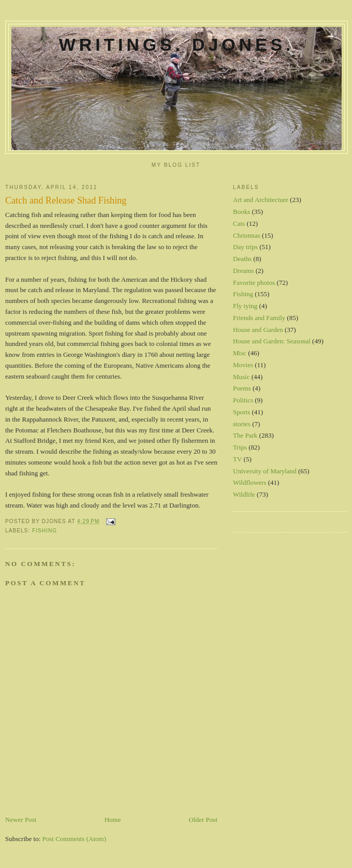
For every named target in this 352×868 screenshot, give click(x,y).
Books (241, 212)
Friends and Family (259, 318)
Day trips (245, 247)
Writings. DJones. (177, 45)
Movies (243, 365)
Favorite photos (254, 283)
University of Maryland (265, 471)
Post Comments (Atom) (75, 839)
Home (113, 820)
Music (241, 377)
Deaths (242, 259)
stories (242, 424)
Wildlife (244, 494)
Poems (242, 388)
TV (237, 459)
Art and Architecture (261, 200)
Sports (241, 412)
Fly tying (245, 306)
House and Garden (258, 330)
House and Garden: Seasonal (272, 341)
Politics (243, 400)
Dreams (243, 271)
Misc (240, 353)
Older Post (203, 820)
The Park (245, 435)
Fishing (45, 531)
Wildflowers (250, 482)
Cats (239, 223)
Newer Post (21, 820)
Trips (240, 447)
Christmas (247, 235)
